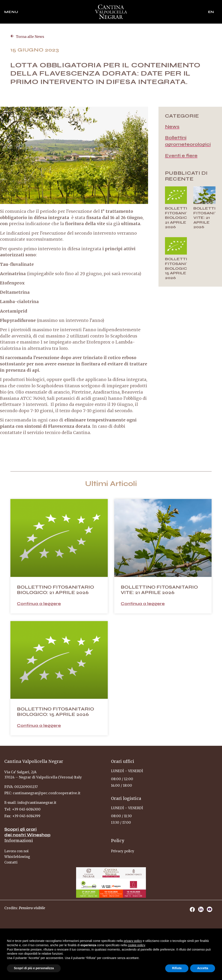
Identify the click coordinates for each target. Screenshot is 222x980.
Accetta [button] (203, 968)
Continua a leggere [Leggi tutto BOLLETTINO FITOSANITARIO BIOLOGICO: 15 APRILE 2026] (39, 726)
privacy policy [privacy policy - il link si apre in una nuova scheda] (133, 941)
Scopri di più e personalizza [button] (34, 968)
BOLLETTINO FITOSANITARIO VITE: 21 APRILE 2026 (159, 590)
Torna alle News (30, 37)
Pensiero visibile (32, 908)
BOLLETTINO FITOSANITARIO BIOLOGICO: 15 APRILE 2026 (182, 268)
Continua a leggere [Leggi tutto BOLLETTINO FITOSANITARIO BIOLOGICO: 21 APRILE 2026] (39, 604)
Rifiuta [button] (177, 968)
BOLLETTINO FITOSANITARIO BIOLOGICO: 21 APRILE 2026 (182, 218)
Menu (11, 12)
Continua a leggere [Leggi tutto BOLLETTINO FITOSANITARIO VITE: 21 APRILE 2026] (143, 604)
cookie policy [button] (136, 945)
